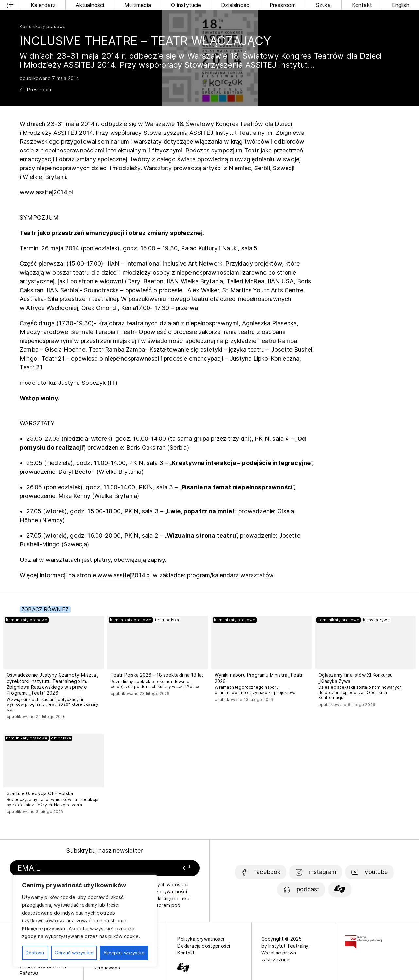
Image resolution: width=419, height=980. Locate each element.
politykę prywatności (164, 891)
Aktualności (90, 5)
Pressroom (283, 5)
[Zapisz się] (164, 868)
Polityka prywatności (201, 939)
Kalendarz (43, 5)
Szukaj (324, 5)
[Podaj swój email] (76, 868)
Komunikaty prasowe (43, 26)
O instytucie (186, 5)
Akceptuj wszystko (124, 953)
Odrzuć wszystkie (74, 953)
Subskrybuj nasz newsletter (105, 851)
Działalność (235, 5)
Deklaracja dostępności (204, 946)
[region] (85, 921)
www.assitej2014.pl (46, 192)
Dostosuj (35, 953)
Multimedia (138, 5)
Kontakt (362, 5)
